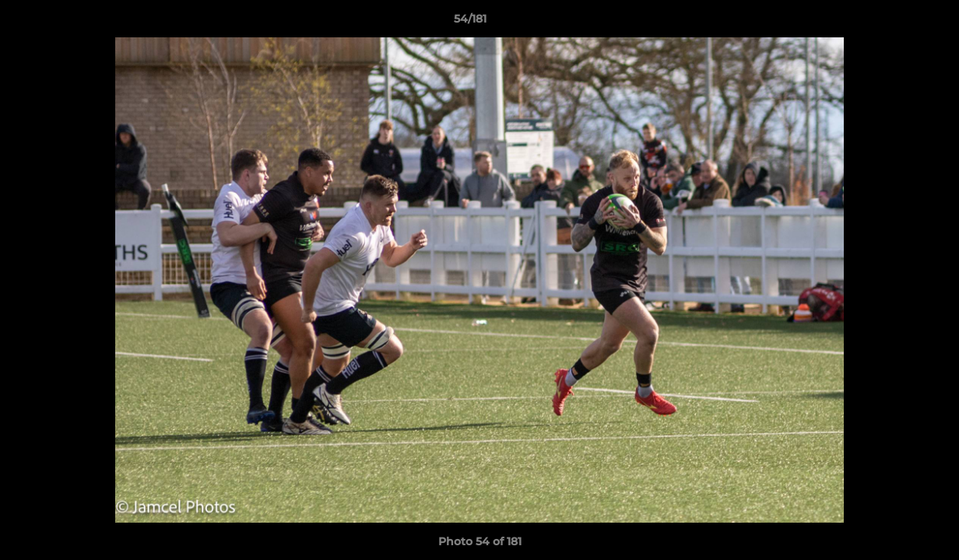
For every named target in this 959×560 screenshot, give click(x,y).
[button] (894, 23)
